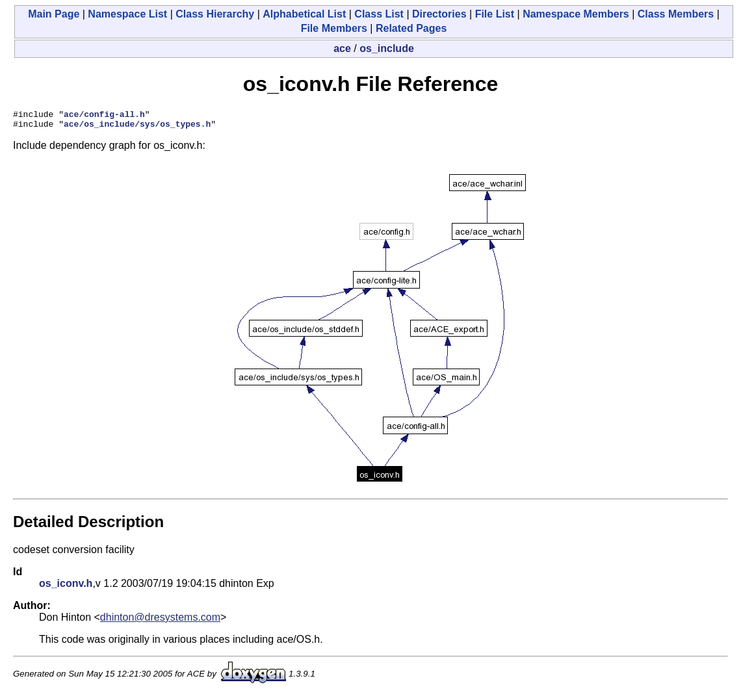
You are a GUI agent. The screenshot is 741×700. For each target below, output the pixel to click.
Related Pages (411, 28)
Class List (379, 14)
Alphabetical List (304, 14)
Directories (439, 14)
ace (342, 48)
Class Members (676, 14)
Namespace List (127, 14)
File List (495, 14)
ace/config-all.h (104, 116)
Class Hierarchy (215, 14)
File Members (334, 28)
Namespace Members (576, 14)
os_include (387, 48)
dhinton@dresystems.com (160, 621)
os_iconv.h (66, 587)
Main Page (54, 14)
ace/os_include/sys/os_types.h (137, 127)
